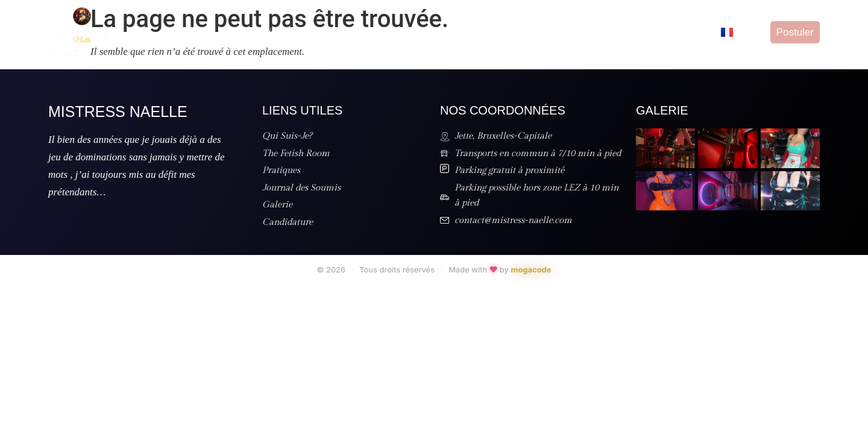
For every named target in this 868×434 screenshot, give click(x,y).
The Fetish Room (349, 32)
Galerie (623, 32)
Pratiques (425, 32)
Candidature (683, 32)
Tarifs (475, 32)
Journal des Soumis (547, 32)
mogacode (531, 269)
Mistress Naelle (118, 112)
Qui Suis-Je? (267, 32)
